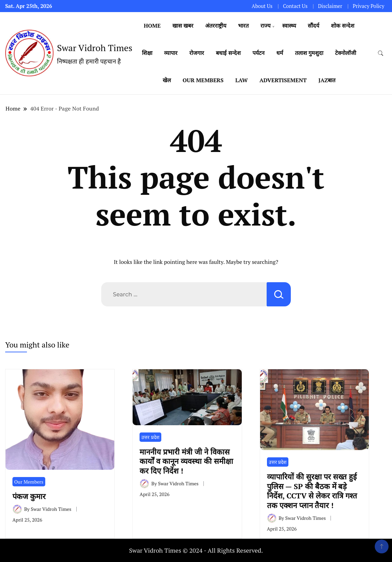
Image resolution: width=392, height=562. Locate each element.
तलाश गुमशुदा (309, 53)
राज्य (265, 26)
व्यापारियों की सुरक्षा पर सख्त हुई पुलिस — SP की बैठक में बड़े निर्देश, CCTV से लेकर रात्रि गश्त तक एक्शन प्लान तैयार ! (312, 491)
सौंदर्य (313, 26)
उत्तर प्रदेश (150, 437)
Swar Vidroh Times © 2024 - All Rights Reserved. (196, 550)
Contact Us (295, 6)
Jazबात (327, 80)
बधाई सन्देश (228, 53)
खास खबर (183, 26)
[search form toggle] (381, 53)
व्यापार (171, 53)
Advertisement (283, 80)
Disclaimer (330, 6)
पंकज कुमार (31, 496)
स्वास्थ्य (289, 26)
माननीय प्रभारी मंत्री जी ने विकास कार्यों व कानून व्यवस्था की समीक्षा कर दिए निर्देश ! (186, 461)
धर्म (280, 53)
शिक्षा (147, 53)
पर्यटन (259, 53)
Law (241, 80)
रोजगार (197, 53)
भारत (243, 26)
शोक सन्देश (342, 26)
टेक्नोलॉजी (346, 53)
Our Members (203, 80)
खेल (167, 80)
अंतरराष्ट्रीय (216, 26)
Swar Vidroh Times (95, 48)
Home (152, 26)
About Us (262, 6)
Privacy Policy (368, 6)
